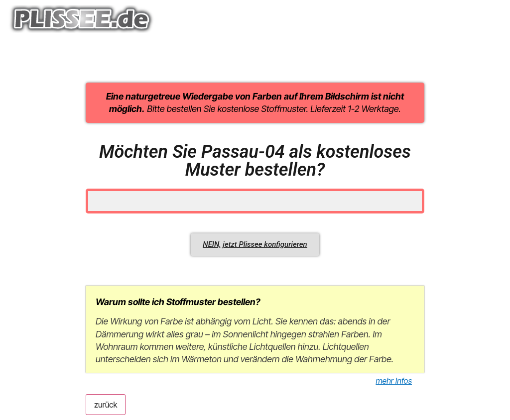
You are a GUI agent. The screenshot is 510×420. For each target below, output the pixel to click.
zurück (106, 405)
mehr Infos (394, 381)
